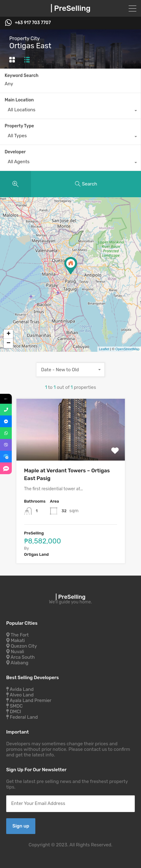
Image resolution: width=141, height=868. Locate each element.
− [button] (9, 343)
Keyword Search (22, 76)
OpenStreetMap (127, 349)
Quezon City (24, 646)
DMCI (15, 712)
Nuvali (18, 652)
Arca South (23, 657)
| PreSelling (70, 8)
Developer (15, 152)
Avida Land (22, 689)
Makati (18, 640)
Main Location (19, 100)
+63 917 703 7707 (33, 23)
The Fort (20, 635)
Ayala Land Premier (31, 700)
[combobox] (70, 111)
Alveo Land (22, 695)
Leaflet (104, 349)
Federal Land (24, 717)
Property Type (19, 126)
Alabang (19, 663)
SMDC (16, 706)
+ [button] (9, 334)
